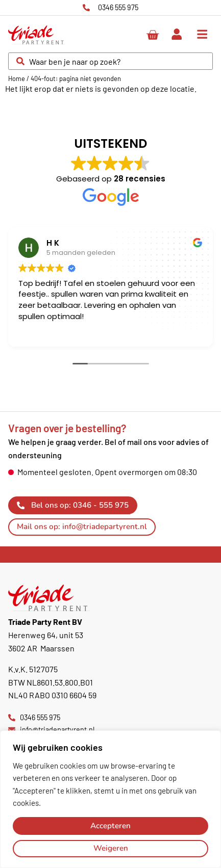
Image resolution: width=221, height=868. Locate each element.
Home (17, 78)
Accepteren (110, 826)
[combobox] (110, 61)
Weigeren (111, 848)
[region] (110, 799)
